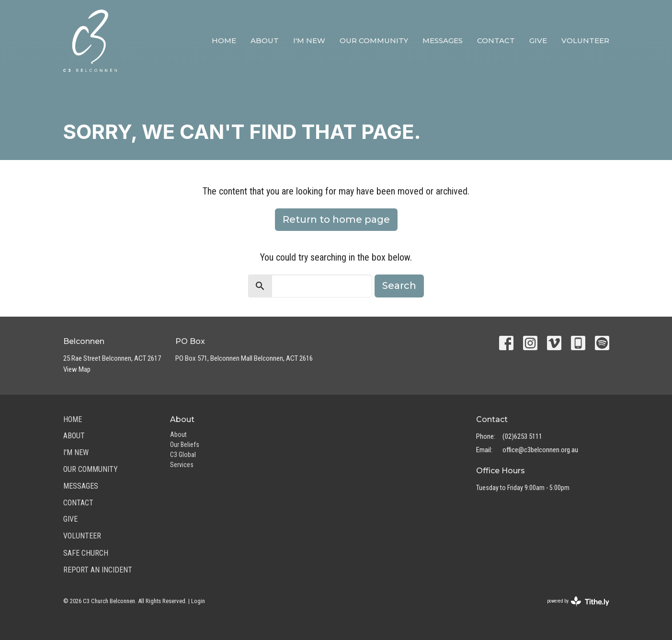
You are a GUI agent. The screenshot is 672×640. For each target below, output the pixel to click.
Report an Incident (98, 570)
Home (224, 40)
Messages (443, 40)
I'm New (309, 40)
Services (182, 465)
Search (399, 286)
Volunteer (585, 40)
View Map (77, 369)
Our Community (374, 40)
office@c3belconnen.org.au (540, 450)
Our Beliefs (185, 445)
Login (198, 601)
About (265, 40)
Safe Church (86, 553)
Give (538, 40)
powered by (578, 601)
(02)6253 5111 (522, 436)
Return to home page (336, 219)
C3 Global (183, 455)
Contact (496, 40)
